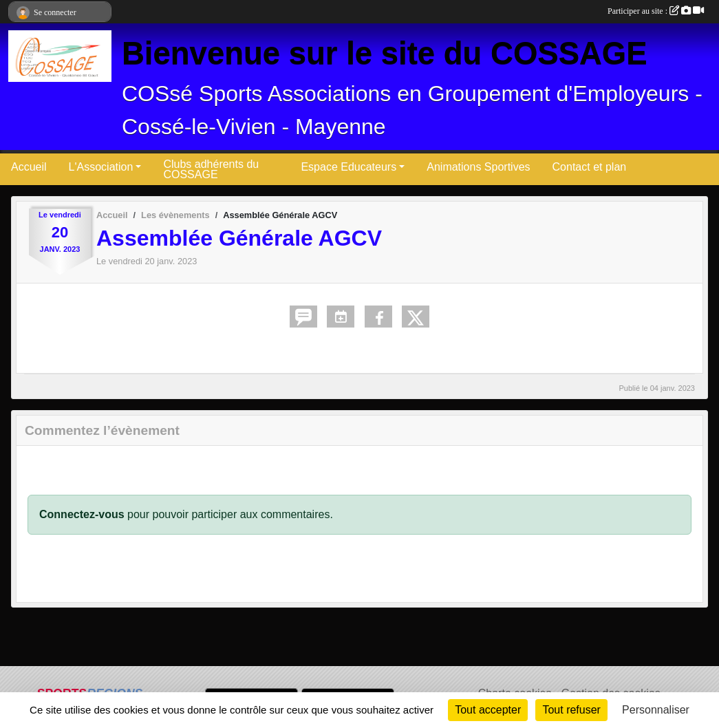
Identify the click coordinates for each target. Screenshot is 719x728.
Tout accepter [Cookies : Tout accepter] (488, 710)
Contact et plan (590, 167)
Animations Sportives (478, 167)
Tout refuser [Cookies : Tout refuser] (571, 710)
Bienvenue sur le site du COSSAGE (385, 53)
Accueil (29, 167)
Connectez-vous (82, 514)
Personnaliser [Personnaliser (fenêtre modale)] (656, 710)
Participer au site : (656, 11)
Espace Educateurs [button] (348, 167)
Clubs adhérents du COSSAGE (211, 169)
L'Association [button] (101, 167)
